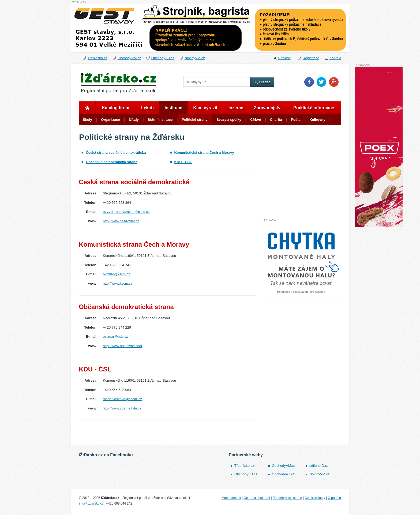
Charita (276, 120)
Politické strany (194, 120)
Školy (87, 120)
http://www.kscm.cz (118, 283)
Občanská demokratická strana (111, 162)
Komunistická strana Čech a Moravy (204, 153)
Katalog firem (115, 108)
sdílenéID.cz (319, 466)
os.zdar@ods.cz (115, 337)
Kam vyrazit (205, 108)
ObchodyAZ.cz (283, 474)
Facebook (309, 82)
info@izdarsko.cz (91, 503)
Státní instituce (160, 120)
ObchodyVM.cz (129, 58)
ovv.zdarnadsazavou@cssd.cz (126, 212)
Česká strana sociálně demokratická (116, 153)
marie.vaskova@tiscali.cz (122, 399)
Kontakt (335, 58)
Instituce (174, 108)
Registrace (311, 58)
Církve (256, 120)
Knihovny (317, 120)
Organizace (110, 120)
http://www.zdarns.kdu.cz (122, 408)
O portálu (334, 498)
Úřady (134, 120)
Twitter (321, 82)
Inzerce (236, 108)
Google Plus (334, 82)
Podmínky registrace (287, 498)
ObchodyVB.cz (163, 58)
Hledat (262, 82)
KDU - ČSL (183, 162)
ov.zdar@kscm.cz (117, 274)
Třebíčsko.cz (97, 58)
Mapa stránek (231, 498)
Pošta (296, 120)
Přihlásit (284, 58)
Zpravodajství (268, 108)
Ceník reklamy (315, 498)
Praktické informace (314, 108)
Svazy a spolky (229, 120)
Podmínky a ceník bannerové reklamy (301, 292)
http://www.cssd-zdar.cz (121, 221)
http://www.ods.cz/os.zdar (123, 346)
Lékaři (147, 108)
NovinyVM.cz (195, 58)
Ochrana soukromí (257, 498)
